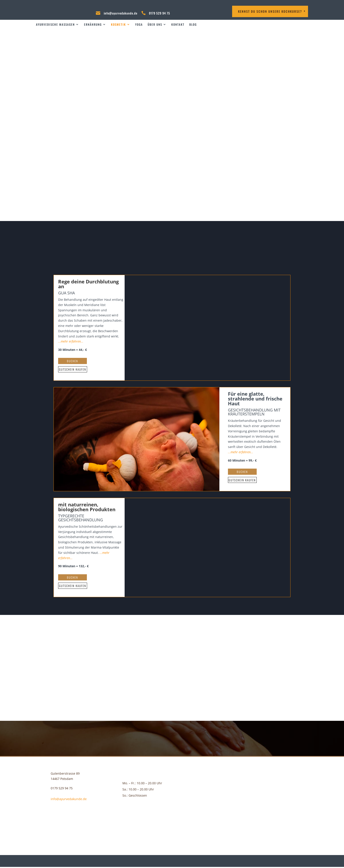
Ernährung (93, 24)
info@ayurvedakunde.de (121, 13)
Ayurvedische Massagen (55, 24)
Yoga (139, 24)
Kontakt (178, 24)
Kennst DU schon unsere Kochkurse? (270, 11)
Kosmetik (118, 24)
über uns (155, 24)
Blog (193, 24)
